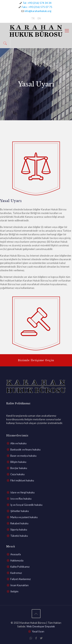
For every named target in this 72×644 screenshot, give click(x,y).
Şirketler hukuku (20, 511)
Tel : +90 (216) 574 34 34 (37, 3)
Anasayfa (16, 554)
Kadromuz (16, 573)
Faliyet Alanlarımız (21, 579)
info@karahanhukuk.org (38, 11)
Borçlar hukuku (19, 468)
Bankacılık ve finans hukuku (25, 450)
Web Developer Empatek (41, 626)
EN (39, 18)
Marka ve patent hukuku (24, 517)
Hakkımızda (17, 560)
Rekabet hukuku (19, 523)
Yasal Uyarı (38, 631)
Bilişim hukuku (18, 462)
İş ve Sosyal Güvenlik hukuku (26, 505)
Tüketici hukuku (19, 536)
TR (33, 18)
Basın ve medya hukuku (23, 456)
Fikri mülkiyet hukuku (22, 480)
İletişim (14, 591)
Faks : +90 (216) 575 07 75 (37, 7)
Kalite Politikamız (20, 567)
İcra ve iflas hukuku (21, 499)
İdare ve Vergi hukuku (22, 492)
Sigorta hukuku (19, 530)
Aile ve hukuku (18, 443)
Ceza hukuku (17, 474)
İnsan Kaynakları (19, 585)
